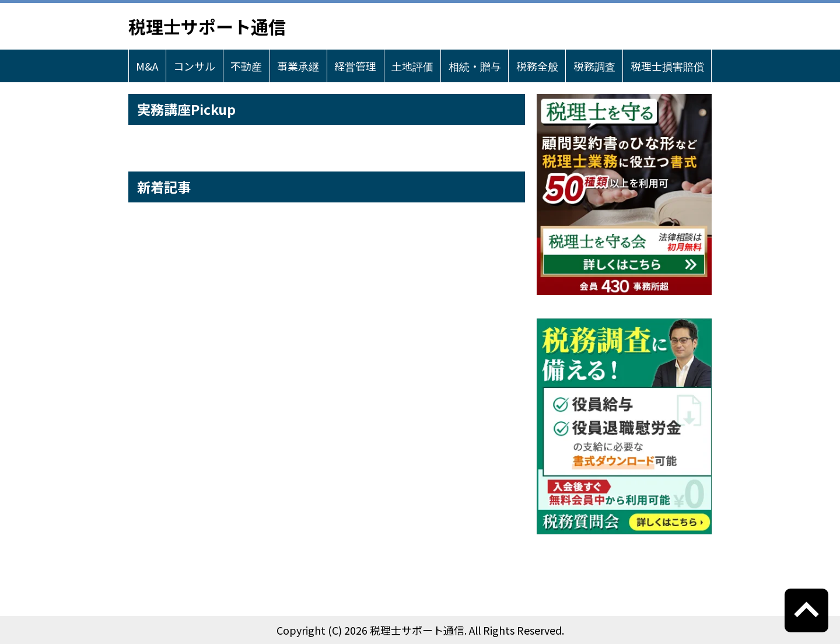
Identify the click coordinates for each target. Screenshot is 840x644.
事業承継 (298, 66)
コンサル (194, 66)
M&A (147, 66)
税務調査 (594, 66)
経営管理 (355, 66)
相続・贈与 (475, 66)
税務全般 (537, 66)
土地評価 (412, 66)
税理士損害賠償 (667, 66)
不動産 (246, 66)
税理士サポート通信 (207, 26)
